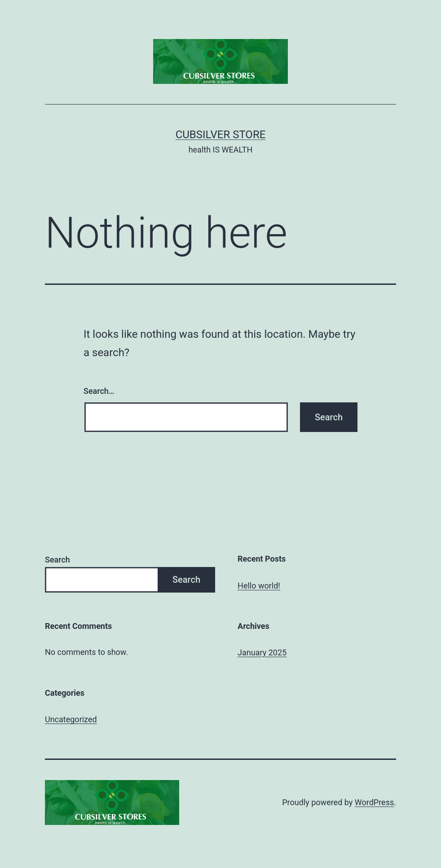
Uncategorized (71, 719)
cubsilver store (221, 135)
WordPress (374, 802)
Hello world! (259, 586)
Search (57, 560)
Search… (99, 391)
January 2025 (262, 652)
